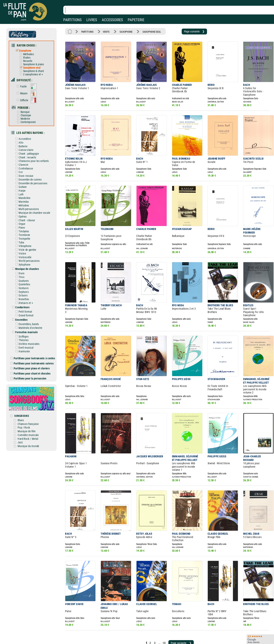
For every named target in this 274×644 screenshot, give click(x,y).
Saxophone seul (32, 65)
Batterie (25, 138)
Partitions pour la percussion (32, 354)
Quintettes (26, 266)
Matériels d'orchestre (31, 306)
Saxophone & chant (34, 68)
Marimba (25, 189)
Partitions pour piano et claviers (33, 344)
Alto (23, 134)
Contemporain (29, 115)
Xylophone (26, 248)
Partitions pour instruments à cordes (36, 335)
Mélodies (25, 193)
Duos (23, 256)
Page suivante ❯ (186, 31)
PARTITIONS (72, 20)
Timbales (25, 217)
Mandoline (26, 186)
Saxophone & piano (34, 61)
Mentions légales (84, 625)
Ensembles (23, 299)
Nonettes (25, 280)
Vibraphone (26, 231)
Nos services (30, 631)
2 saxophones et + (34, 71)
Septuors (25, 273)
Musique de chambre (28, 252)
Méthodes (29, 52)
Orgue (24, 210)
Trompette (26, 224)
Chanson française (32, 396)
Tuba (23, 227)
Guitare (24, 176)
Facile (25, 82)
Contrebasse (27, 158)
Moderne (26, 112)
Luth (23, 182)
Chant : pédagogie (30, 145)
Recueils (29, 58)
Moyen (25, 88)
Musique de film (30, 403)
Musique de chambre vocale (35, 200)
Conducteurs (24, 287)
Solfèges (25, 315)
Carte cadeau (126, 631)
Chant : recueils (29, 148)
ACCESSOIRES (112, 20)
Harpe (24, 179)
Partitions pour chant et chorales (34, 349)
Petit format (27, 291)
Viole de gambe (29, 234)
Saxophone (26, 49)
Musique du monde (32, 416)
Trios (23, 259)
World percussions (30, 244)
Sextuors (25, 270)
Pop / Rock (27, 399)
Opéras (24, 203)
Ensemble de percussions (34, 172)
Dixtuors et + (27, 283)
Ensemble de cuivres (31, 169)
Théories (25, 318)
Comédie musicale (32, 406)
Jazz (24, 413)
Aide (121, 625)
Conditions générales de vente (95, 631)
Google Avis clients (42, 637)
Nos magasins (31, 625)
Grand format (27, 295)
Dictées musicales (30, 322)
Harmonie (26, 328)
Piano (23, 213)
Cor (22, 162)
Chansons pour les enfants (34, 151)
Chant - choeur (28, 206)
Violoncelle (26, 241)
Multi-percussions (30, 196)
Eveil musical (27, 325)
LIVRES (92, 20)
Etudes (28, 55)
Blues (25, 392)
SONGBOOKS (25, 388)
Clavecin (25, 155)
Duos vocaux (27, 165)
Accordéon (26, 131)
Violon (24, 237)
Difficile (26, 95)
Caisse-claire (27, 141)
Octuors (25, 276)
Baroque (26, 106)
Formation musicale (28, 310)
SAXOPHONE (122, 31)
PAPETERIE (136, 20)
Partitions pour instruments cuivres (35, 339)
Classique (27, 109)
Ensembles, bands (30, 303)
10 (158, 600)
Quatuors (25, 263)
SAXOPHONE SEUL (146, 31)
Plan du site (125, 637)
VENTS (104, 31)
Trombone (26, 220)
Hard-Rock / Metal (31, 410)
